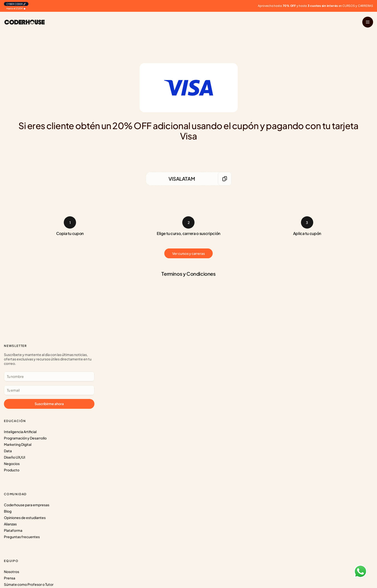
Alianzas (115, 376)
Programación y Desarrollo (61, 363)
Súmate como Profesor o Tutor (203, 369)
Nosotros (185, 356)
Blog (112, 363)
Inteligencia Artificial (56, 356)
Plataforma (118, 382)
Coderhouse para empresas (131, 356)
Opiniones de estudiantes (130, 369)
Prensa (183, 363)
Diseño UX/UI (50, 382)
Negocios (47, 388)
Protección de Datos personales (204, 382)
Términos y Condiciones (197, 388)
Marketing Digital (53, 369)
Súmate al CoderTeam (196, 376)
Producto (47, 395)
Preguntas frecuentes (127, 388)
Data (43, 376)
